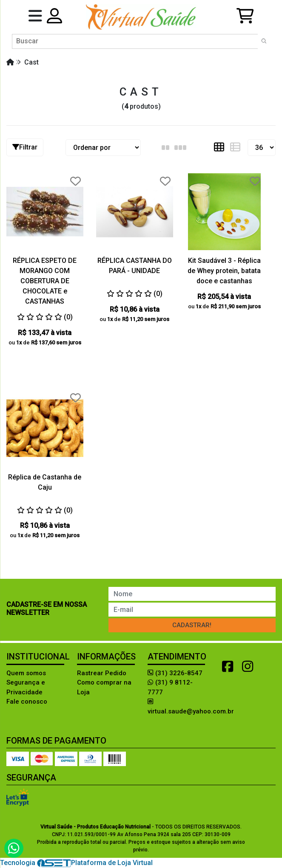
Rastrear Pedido (102, 673)
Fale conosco (27, 702)
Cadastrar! (192, 625)
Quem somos (26, 673)
